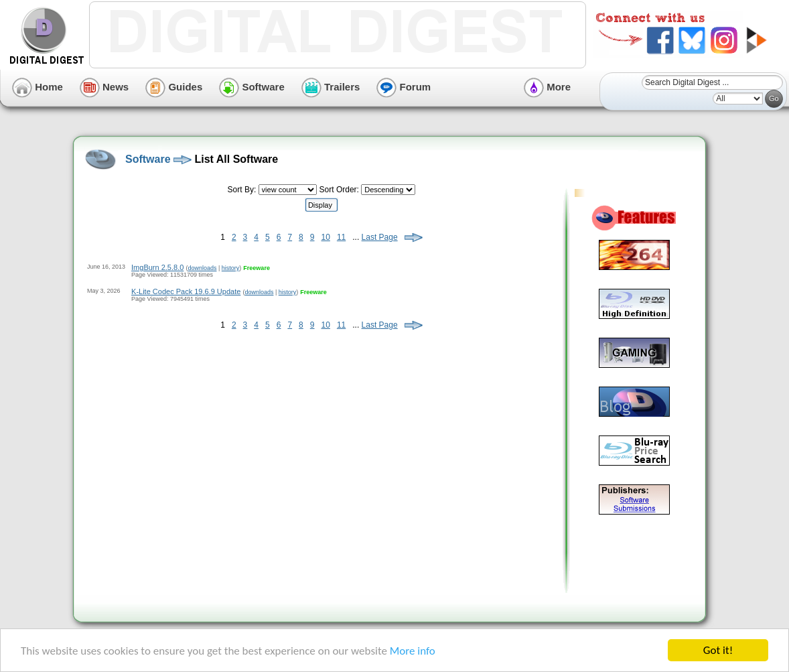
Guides (174, 87)
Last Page (380, 237)
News (104, 87)
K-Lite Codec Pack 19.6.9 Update (186, 291)
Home (38, 87)
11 (341, 237)
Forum (404, 87)
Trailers (331, 87)
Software (252, 87)
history (231, 268)
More (547, 87)
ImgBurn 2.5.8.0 (157, 267)
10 (326, 237)
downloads (202, 268)
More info (413, 651)
